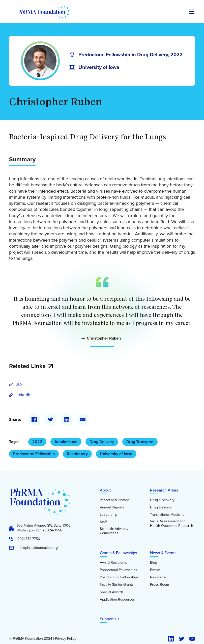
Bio (19, 384)
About (105, 490)
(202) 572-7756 (28, 539)
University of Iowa (116, 454)
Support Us (110, 619)
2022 (37, 442)
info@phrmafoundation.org (37, 548)
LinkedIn (24, 395)
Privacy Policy (66, 639)
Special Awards (112, 592)
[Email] (83, 420)
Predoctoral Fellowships (119, 570)
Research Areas (164, 490)
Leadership (109, 515)
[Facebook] (34, 420)
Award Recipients (113, 563)
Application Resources (117, 600)
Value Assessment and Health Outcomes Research (172, 523)
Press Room (159, 585)
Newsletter (158, 577)
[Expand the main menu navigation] (192, 12)
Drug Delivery (102, 442)
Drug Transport (140, 442)
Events (155, 570)
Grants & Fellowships (118, 553)
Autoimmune (66, 442)
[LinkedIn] (67, 420)
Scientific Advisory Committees (114, 531)
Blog (154, 563)
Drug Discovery (162, 500)
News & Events (163, 553)
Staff (103, 522)
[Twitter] (50, 420)
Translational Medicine (167, 515)
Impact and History (114, 500)
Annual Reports (112, 507)
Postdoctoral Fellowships (119, 577)
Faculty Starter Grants (117, 585)
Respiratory (77, 454)
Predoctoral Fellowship (34, 454)
